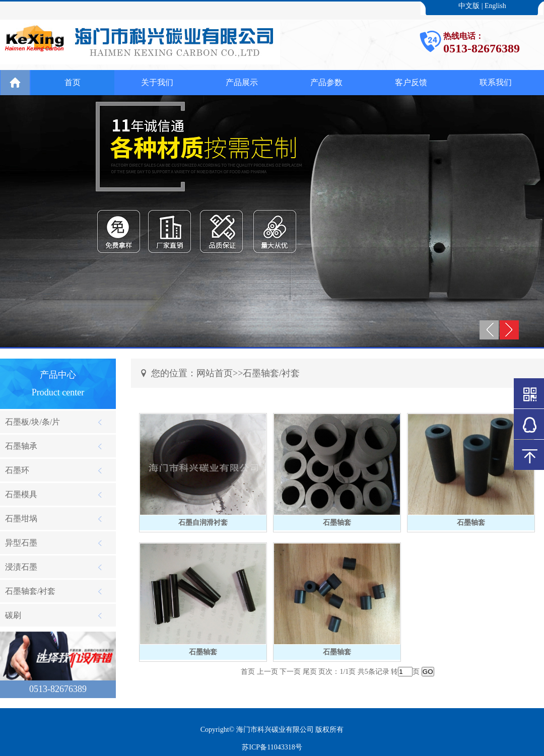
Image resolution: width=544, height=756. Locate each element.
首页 (73, 82)
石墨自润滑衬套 (203, 523)
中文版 (469, 6)
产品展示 (242, 82)
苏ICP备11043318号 (272, 747)
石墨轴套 (337, 523)
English (495, 6)
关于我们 (157, 82)
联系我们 (496, 82)
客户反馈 (411, 82)
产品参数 (326, 82)
